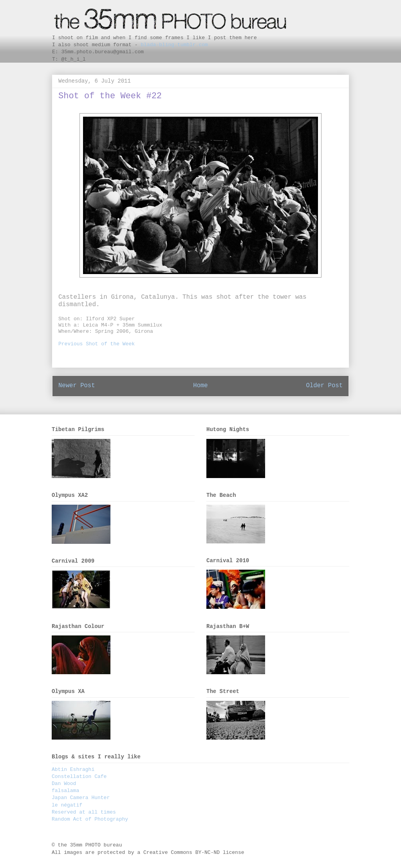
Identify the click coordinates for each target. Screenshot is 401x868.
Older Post (324, 386)
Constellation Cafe (79, 777)
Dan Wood (64, 784)
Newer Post (77, 386)
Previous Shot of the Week (97, 344)
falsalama (65, 791)
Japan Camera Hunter (81, 798)
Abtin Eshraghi (73, 770)
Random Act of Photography (90, 819)
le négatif (67, 805)
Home (200, 386)
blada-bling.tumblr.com (174, 45)
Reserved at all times (84, 812)
